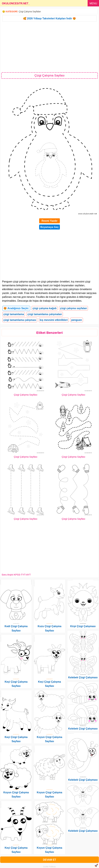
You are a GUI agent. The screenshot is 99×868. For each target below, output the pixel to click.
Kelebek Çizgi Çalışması (83, 677)
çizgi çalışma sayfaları (73, 308)
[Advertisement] (50, 47)
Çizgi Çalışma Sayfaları (30, 12)
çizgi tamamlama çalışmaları (45, 314)
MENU (93, 3)
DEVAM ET (50, 860)
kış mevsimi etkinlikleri (54, 320)
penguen (77, 320)
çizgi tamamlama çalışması (20, 320)
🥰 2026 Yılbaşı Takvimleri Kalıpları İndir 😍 (50, 18)
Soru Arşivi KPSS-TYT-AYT (16, 575)
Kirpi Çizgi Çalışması (83, 626)
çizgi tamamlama (14, 314)
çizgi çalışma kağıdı (45, 308)
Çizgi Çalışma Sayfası (26, 395)
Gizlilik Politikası (50, 867)
